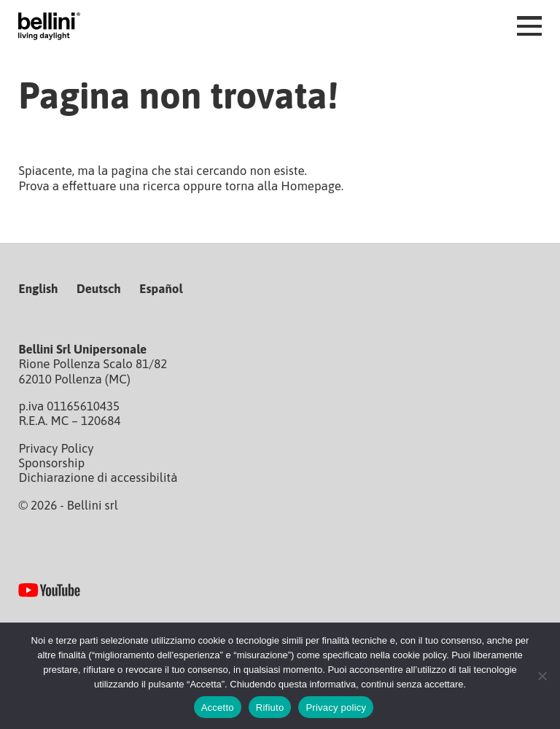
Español (161, 289)
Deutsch (99, 289)
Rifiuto (270, 707)
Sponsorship (51, 463)
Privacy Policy (56, 448)
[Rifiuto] (542, 676)
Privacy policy (336, 707)
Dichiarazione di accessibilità (98, 477)
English (38, 289)
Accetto (218, 707)
